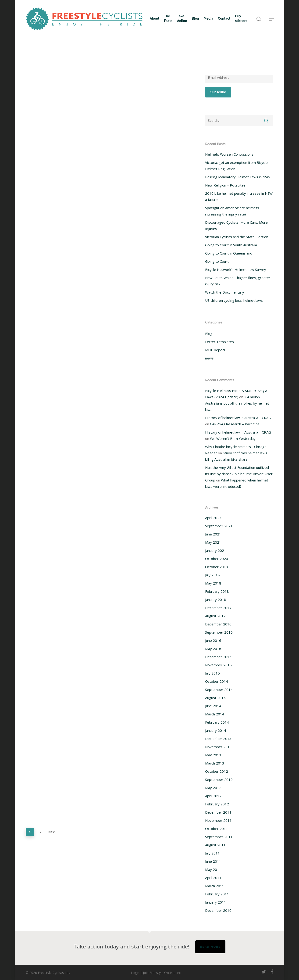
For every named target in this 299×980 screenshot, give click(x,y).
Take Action (182, 18)
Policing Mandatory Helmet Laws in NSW (238, 177)
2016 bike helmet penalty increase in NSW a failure (239, 196)
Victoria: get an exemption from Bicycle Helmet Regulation (236, 166)
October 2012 (217, 771)
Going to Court (217, 261)
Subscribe (218, 92)
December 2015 (218, 657)
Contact (224, 18)
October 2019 (217, 567)
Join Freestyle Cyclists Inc (162, 973)
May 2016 (213, 649)
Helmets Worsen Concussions (229, 154)
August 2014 (215, 698)
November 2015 (218, 665)
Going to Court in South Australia (231, 245)
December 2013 (218, 739)
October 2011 (217, 829)
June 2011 (213, 861)
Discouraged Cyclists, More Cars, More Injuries (236, 225)
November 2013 (218, 747)
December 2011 (218, 812)
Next (52, 832)
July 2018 (212, 575)
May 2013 (213, 755)
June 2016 (213, 640)
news (209, 358)
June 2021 (213, 534)
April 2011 (213, 878)
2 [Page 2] (41, 832)
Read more (210, 947)
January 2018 (216, 599)
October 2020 (217, 559)
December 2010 (218, 910)
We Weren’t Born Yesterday (233, 438)
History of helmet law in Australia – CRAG (238, 418)
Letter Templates (219, 342)
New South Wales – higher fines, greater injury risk (238, 281)
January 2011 (216, 902)
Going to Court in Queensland (229, 253)
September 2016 (219, 632)
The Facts (168, 18)
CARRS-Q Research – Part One (235, 424)
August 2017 (215, 616)
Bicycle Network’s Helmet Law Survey (236, 269)
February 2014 (217, 722)
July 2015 (212, 673)
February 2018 (217, 591)
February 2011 (217, 894)
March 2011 (215, 886)
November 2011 (218, 820)
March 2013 (215, 763)
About (155, 18)
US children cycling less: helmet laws (234, 300)
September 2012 (219, 779)
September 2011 (219, 837)
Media (208, 18)
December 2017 (218, 608)
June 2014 (213, 706)
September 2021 (219, 526)
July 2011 (212, 853)
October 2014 (217, 681)
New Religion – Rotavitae (225, 185)
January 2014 (216, 730)
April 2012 (213, 796)
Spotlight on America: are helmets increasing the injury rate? (232, 211)
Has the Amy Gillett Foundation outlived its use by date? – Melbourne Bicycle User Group (239, 474)
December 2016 (218, 624)
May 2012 (213, 788)
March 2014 (215, 714)
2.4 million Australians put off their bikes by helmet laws (237, 403)
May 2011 (213, 869)
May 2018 (213, 583)
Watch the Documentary (225, 292)
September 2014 (219, 689)
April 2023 (213, 518)
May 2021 (213, 542)
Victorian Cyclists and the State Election (237, 237)
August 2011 (215, 845)
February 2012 (217, 804)
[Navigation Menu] (271, 19)
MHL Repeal (215, 350)
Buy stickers (241, 18)
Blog (195, 18)
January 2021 (216, 550)
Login (135, 973)
